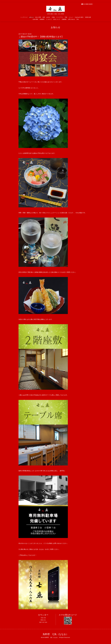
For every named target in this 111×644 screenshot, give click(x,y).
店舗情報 (64, 19)
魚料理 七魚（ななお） (56, 634)
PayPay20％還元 (79, 17)
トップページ (24, 17)
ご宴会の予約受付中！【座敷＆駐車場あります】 (41, 37)
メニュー (71, 17)
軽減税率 (42, 19)
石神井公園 (88, 17)
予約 (78, 19)
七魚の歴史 (35, 19)
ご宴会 (53, 17)
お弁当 (48, 17)
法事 (44, 17)
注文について (57, 19)
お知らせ (31, 17)
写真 (66, 17)
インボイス (49, 19)
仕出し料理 (38, 17)
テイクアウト (60, 17)
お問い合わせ (71, 19)
